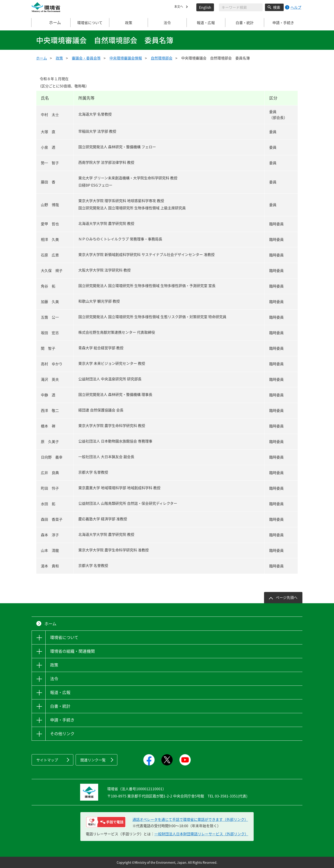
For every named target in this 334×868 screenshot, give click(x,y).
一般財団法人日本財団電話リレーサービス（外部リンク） (201, 834)
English (205, 7)
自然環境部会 (162, 58)
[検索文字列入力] (241, 7)
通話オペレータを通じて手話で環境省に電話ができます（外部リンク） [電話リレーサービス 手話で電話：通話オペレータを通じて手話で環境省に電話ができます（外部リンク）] (190, 819)
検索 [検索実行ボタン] (277, 7)
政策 (59, 58)
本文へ (180, 7)
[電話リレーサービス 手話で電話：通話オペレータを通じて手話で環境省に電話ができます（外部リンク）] (106, 822)
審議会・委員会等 (86, 58)
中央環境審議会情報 (126, 58)
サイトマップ (47, 760)
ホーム (51, 23)
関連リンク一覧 (93, 760)
